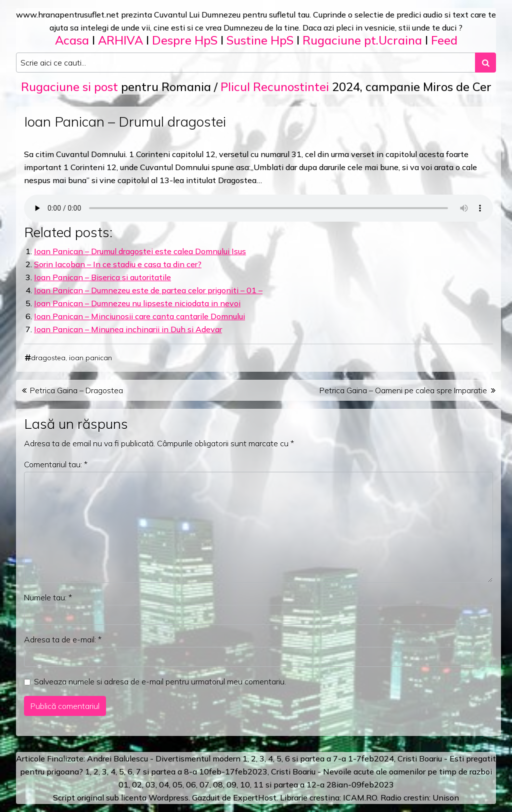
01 (123, 784)
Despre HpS (185, 40)
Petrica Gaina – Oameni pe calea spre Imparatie (403, 390)
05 (177, 784)
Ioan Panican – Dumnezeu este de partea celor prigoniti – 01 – (148, 290)
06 (191, 784)
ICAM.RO (360, 797)
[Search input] (246, 63)
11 (258, 784)
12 (311, 784)
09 (231, 784)
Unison (446, 797)
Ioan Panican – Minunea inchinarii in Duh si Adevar (128, 329)
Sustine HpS (260, 40)
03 (150, 784)
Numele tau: (48, 597)
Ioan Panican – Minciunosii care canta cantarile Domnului (139, 316)
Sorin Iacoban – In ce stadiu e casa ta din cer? (118, 264)
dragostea (48, 358)
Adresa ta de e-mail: (63, 639)
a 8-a (187, 771)
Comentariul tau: (56, 464)
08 (218, 784)
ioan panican (90, 358)
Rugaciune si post (69, 87)
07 (204, 784)
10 (245, 784)
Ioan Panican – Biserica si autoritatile (102, 277)
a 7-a (336, 758)
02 (137, 784)
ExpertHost (255, 797)
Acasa (72, 40)
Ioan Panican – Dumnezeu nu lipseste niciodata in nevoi (137, 303)
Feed (444, 40)
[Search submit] (485, 63)
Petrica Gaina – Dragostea (76, 390)
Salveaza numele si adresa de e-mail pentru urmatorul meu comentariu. (160, 681)
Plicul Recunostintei (275, 87)
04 (164, 784)
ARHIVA (120, 40)
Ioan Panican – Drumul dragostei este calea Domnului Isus (140, 251)
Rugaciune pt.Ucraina (362, 40)
